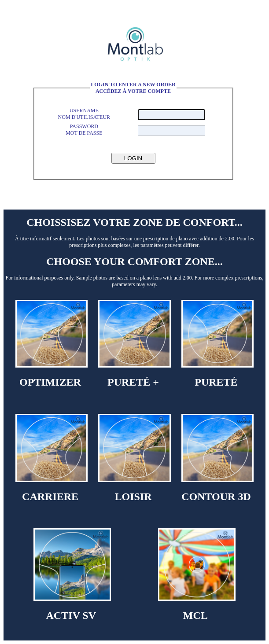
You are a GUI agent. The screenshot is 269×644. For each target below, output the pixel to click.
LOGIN (133, 158)
